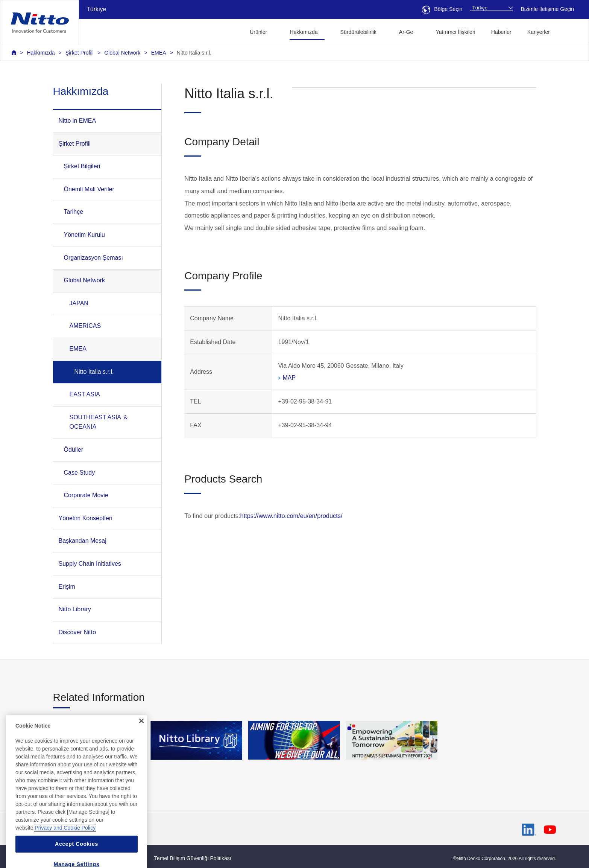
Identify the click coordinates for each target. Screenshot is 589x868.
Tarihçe (74, 212)
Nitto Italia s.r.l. (194, 53)
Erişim (67, 587)
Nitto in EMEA (77, 121)
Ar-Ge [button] (406, 32)
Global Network (122, 53)
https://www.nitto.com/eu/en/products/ (291, 516)
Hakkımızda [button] (304, 32)
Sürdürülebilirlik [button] (358, 32)
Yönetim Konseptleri (86, 518)
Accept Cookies (77, 858)
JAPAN (79, 303)
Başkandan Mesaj (83, 541)
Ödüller (74, 450)
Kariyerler (539, 32)
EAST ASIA (85, 394)
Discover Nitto (77, 632)
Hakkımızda (41, 53)
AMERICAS (85, 326)
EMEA (159, 53)
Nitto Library (75, 609)
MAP (289, 378)
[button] (570, 31)
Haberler (501, 32)
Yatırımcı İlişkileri (455, 32)
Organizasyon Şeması (93, 258)
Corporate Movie (86, 495)
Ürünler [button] (258, 32)
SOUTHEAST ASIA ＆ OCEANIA (99, 422)
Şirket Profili (80, 53)
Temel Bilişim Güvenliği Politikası (193, 858)
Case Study (80, 473)
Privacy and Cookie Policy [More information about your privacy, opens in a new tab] (65, 842)
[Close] (141, 735)
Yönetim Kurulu (84, 235)
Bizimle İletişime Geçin (547, 9)
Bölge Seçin (442, 9)
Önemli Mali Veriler (89, 189)
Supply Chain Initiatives (90, 564)
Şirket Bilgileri (82, 166)
